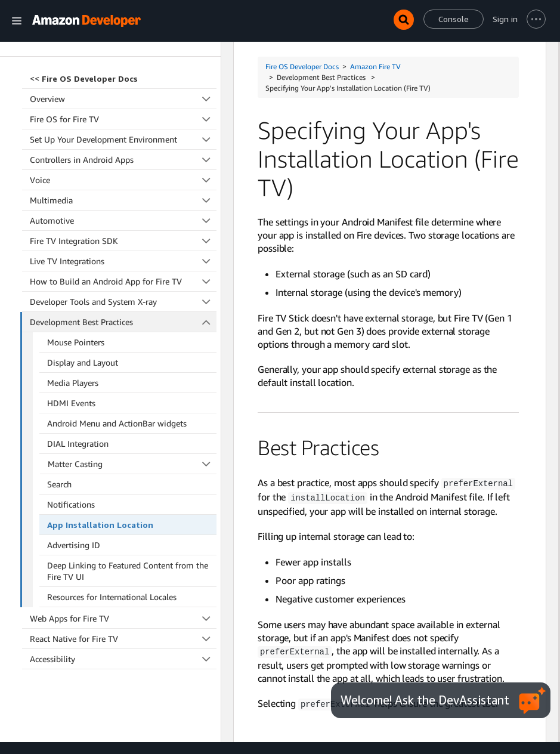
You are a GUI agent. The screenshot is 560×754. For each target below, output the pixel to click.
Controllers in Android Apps (123, 89)
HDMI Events (71, 333)
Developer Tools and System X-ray (123, 231)
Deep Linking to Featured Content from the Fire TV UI (128, 500)
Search (59, 414)
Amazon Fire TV (375, 67)
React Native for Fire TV (123, 568)
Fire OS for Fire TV (123, 49)
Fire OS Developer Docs (302, 67)
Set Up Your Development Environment (123, 69)
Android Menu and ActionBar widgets (117, 353)
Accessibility (123, 588)
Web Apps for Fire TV (123, 548)
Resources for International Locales (112, 526)
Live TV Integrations (123, 191)
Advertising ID (74, 475)
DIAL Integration (78, 373)
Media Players (73, 312)
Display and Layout (83, 292)
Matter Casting (132, 393)
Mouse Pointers (76, 272)
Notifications (71, 434)
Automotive (123, 150)
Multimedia (123, 130)
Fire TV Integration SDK (123, 170)
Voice (123, 109)
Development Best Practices (123, 251)
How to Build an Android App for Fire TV (123, 211)
